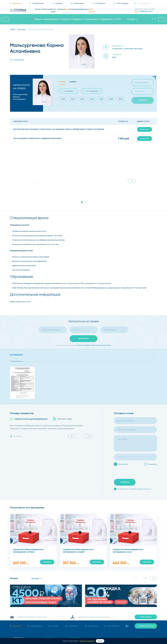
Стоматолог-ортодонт (133, 49)
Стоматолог (117, 49)
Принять (100, 641)
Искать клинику (146, 617)
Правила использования (87, 641)
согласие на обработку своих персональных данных (93, 345)
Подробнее (47, 562)
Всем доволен (123, 464)
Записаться (145, 129)
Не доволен (153, 464)
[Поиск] (136, 4)
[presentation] (130, 473)
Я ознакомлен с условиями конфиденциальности (135, 489)
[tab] (16, 355)
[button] (5, 19)
